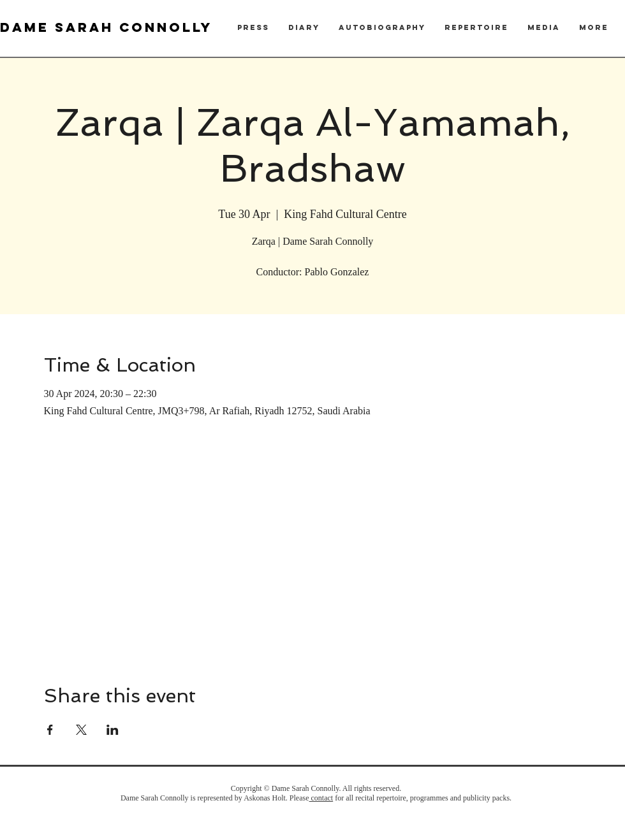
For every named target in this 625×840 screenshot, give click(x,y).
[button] (253, 28)
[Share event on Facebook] (50, 730)
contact (321, 798)
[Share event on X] (81, 730)
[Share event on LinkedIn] (113, 730)
